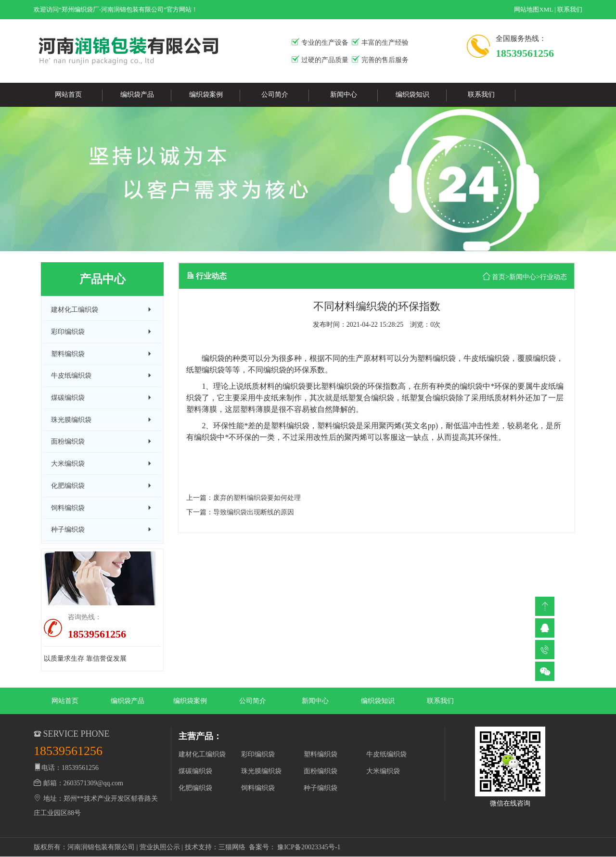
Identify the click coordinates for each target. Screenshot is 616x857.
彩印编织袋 (258, 754)
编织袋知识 (412, 95)
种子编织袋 (321, 788)
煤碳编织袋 (195, 771)
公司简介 (275, 95)
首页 (499, 277)
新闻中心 (344, 95)
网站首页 (68, 95)
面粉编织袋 (321, 771)
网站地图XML (533, 9)
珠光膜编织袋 (261, 771)
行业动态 (553, 277)
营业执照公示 (160, 847)
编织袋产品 (137, 95)
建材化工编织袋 (202, 754)
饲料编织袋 (258, 788)
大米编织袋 (383, 771)
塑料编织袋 (321, 754)
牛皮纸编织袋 (386, 754)
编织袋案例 (206, 95)
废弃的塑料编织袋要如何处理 (257, 498)
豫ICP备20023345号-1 (309, 847)
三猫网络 (232, 847)
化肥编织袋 (195, 788)
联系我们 (570, 9)
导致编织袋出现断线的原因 (254, 512)
